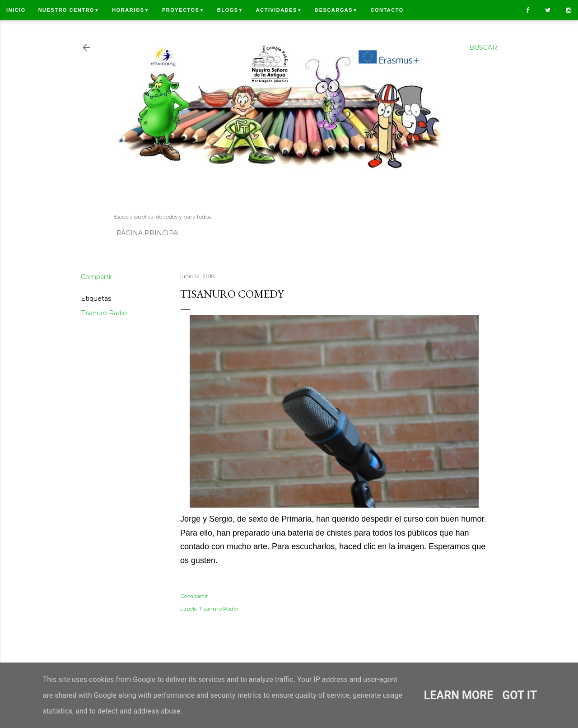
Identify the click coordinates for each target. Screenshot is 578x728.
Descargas (336, 10)
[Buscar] (483, 47)
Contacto (387, 10)
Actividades (279, 10)
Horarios (131, 10)
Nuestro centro (69, 10)
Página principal (149, 233)
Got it (520, 695)
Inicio (16, 10)
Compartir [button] (97, 277)
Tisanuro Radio (104, 313)
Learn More (459, 695)
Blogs (230, 10)
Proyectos (183, 10)
